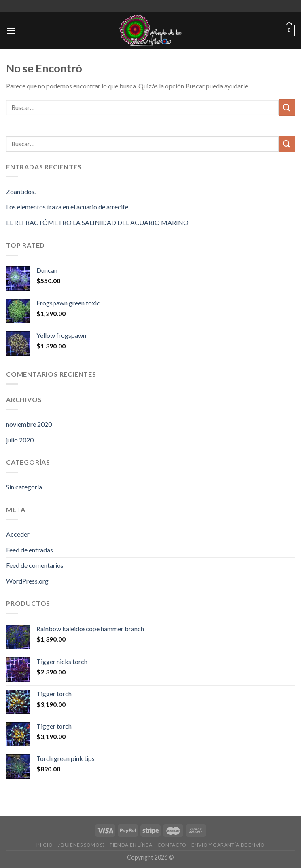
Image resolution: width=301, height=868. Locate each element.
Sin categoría (24, 487)
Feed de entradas (30, 550)
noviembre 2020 (29, 424)
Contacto (172, 845)
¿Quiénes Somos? (81, 845)
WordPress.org (27, 581)
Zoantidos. (21, 191)
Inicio (45, 845)
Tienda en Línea (131, 845)
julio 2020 (20, 440)
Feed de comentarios (35, 565)
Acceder (18, 534)
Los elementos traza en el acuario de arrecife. (68, 207)
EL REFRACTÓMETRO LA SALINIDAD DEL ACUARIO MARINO (97, 222)
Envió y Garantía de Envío (228, 845)
